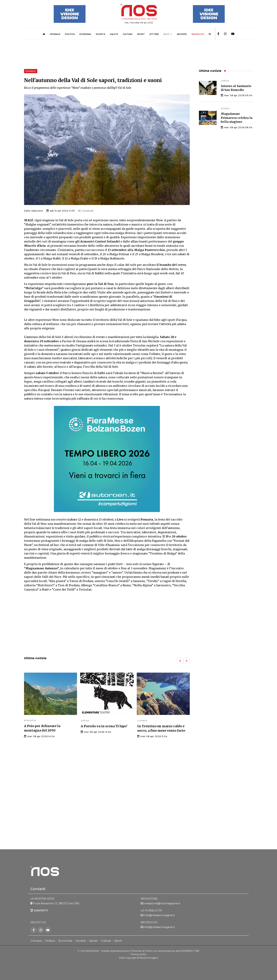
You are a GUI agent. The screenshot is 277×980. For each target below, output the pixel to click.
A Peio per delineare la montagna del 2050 (42, 728)
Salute (93, 941)
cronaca (142, 720)
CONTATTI (39, 911)
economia (30, 720)
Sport (118, 941)
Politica (50, 941)
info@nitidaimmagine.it (159, 915)
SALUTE (114, 34)
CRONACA (55, 34)
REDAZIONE (149, 899)
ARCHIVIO (182, 34)
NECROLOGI (198, 34)
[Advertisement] (107, 624)
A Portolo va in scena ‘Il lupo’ (104, 726)
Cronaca (36, 941)
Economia (65, 941)
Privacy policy (139, 954)
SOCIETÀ (100, 34)
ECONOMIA (85, 34)
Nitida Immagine (149, 958)
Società (81, 941)
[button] (180, 661)
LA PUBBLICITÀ (151, 911)
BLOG (167, 34)
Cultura (106, 941)
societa (225, 108)
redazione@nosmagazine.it (162, 904)
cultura (85, 720)
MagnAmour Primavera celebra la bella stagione (237, 118)
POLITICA (70, 34)
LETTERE (154, 34)
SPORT (141, 34)
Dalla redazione (33, 211)
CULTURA (128, 34)
